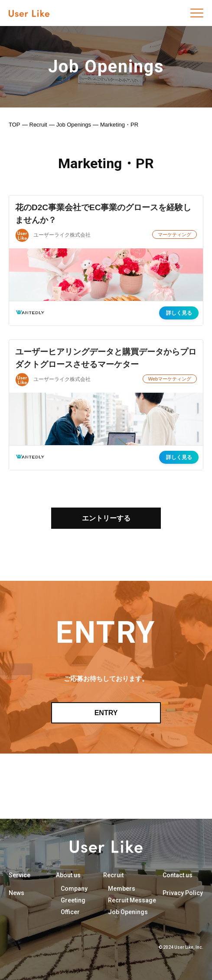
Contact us (178, 875)
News (16, 893)
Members (122, 889)
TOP (15, 125)
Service (20, 875)
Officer (70, 912)
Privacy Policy (183, 893)
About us (68, 875)
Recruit (38, 125)
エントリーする (106, 518)
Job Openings (74, 125)
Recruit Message (132, 900)
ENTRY (106, 713)
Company (74, 889)
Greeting (73, 900)
